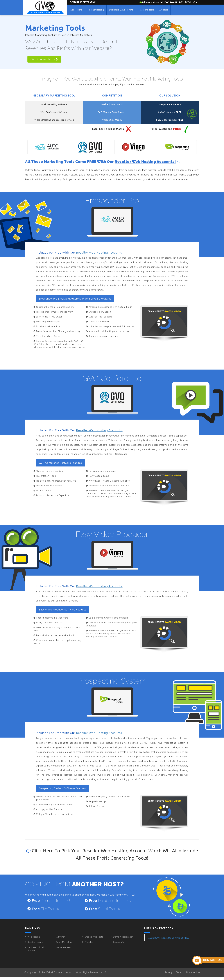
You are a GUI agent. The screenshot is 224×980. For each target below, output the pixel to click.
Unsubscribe (193, 972)
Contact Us (118, 942)
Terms (179, 972)
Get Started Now (44, 59)
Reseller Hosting (96, 10)
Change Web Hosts (94, 937)
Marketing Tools (146, 10)
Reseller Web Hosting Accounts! (145, 162)
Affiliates (164, 10)
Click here (43, 851)
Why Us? (60, 937)
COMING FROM (74, 884)
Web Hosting (76, 10)
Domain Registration (83, 2)
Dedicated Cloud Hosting (121, 10)
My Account (188, 2)
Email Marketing (64, 942)
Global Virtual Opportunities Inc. (168, 938)
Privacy (169, 972)
